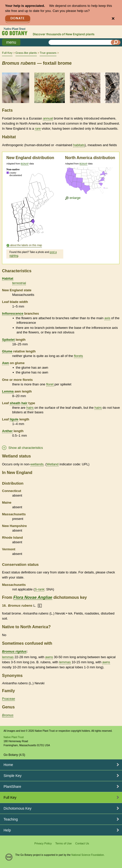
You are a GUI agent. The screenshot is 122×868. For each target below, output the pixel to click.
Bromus (8, 715)
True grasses (48, 53)
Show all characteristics (26, 448)
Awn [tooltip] (5, 363)
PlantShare (12, 787)
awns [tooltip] (49, 657)
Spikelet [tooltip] (8, 340)
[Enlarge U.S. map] (90, 182)
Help (7, 830)
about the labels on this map (26, 245)
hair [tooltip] (24, 403)
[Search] (116, 42)
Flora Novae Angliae (33, 597)
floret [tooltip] (50, 384)
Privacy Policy (43, 843)
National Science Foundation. (88, 855)
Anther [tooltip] (7, 431)
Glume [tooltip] (7, 351)
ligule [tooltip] (14, 419)
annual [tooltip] (48, 118)
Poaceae (9, 699)
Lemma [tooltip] (8, 391)
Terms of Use (63, 843)
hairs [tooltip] (30, 408)
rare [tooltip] (38, 129)
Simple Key (13, 776)
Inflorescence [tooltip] (13, 313)
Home (8, 765)
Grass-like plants (26, 53)
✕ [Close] (113, 19)
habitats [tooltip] (79, 145)
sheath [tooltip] (15, 403)
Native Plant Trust (14, 737)
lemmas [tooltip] (8, 657)
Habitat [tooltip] (8, 278)
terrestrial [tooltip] (19, 283)
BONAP (25, 164)
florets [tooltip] (78, 356)
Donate (18, 18)
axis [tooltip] (107, 318)
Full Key (7, 53)
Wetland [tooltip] (52, 464)
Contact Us (82, 843)
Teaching (11, 819)
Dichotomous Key (18, 808)
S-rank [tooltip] (39, 589)
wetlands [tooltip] (37, 464)
